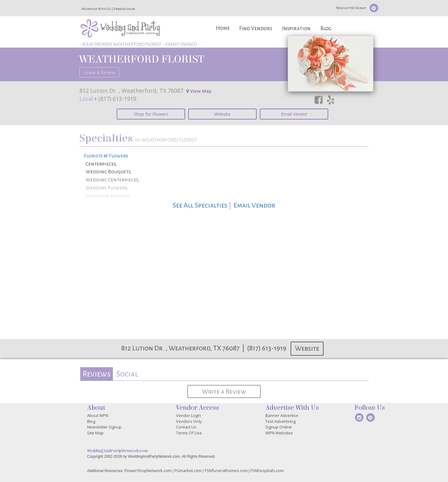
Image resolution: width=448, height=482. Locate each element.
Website (222, 114)
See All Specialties (200, 205)
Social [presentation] (127, 374)
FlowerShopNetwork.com (148, 470)
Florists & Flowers (106, 156)
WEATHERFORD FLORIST (142, 59)
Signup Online (279, 427)
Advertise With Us (96, 9)
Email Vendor (294, 114)
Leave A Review (99, 72)
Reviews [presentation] (96, 374)
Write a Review (224, 391)
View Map (199, 91)
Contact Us (186, 427)
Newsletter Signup (351, 8)
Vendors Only (189, 421)
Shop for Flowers (151, 114)
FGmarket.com (188, 470)
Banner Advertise (282, 415)
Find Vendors (256, 28)
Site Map (95, 433)
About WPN (98, 415)
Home (223, 28)
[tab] (97, 374)
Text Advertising (280, 421)
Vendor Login (124, 9)
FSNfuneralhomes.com (226, 470)
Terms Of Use (189, 433)
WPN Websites (279, 433)
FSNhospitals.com (267, 470)
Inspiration (296, 28)
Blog (326, 28)
